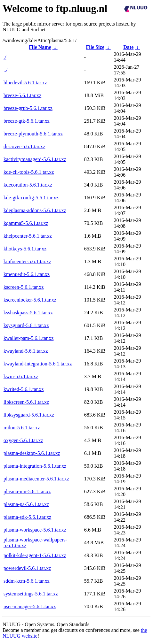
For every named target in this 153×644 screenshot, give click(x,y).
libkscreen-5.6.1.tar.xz (26, 402)
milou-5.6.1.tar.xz (22, 428)
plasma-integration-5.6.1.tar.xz (35, 466)
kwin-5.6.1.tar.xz (21, 376)
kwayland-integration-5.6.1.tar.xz (38, 364)
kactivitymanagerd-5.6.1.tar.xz (35, 159)
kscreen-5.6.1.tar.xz (24, 287)
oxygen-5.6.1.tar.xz (23, 440)
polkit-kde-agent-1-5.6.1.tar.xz (35, 555)
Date (128, 47)
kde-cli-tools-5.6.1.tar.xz (29, 172)
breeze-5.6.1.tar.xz (22, 95)
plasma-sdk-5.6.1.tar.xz (27, 517)
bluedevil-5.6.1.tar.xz (25, 83)
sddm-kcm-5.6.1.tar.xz (27, 581)
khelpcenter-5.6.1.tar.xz (28, 236)
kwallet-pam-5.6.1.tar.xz (28, 338)
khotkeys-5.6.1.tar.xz (25, 249)
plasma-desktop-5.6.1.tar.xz (32, 453)
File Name (40, 47)
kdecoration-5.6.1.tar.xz (28, 185)
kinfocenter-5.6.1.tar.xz (27, 261)
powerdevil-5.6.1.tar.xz (27, 568)
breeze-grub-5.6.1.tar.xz (28, 108)
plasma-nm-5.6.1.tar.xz (27, 491)
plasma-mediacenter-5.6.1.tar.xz (36, 479)
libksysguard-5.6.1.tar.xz (29, 415)
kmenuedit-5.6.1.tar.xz (27, 274)
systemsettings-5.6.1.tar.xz (31, 594)
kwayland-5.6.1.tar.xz (26, 351)
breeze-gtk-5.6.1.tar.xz (27, 121)
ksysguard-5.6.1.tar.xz (26, 325)
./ (5, 57)
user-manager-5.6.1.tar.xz (30, 606)
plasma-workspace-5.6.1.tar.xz (35, 530)
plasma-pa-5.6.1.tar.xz (26, 504)
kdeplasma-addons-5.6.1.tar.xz (35, 210)
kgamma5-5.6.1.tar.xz (26, 223)
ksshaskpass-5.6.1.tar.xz (28, 313)
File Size (95, 47)
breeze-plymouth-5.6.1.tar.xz (33, 134)
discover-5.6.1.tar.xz (24, 146)
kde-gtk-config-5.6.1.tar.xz (31, 198)
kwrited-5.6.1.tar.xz (24, 389)
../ (5, 70)
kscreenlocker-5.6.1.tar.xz (30, 300)
